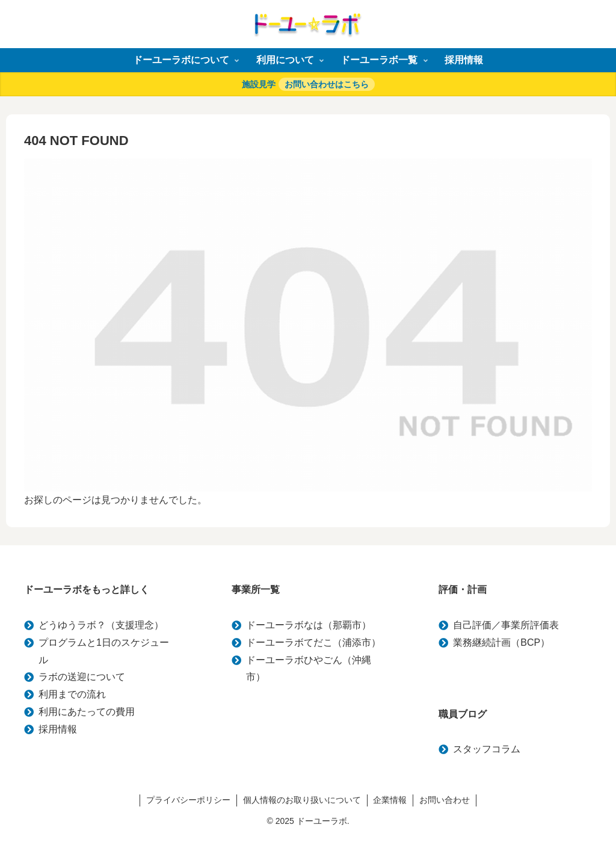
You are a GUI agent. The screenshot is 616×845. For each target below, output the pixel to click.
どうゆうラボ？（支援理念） (101, 625)
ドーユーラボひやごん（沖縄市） (309, 669)
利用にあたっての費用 (87, 712)
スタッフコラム (487, 749)
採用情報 (58, 729)
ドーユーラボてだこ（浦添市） (313, 642)
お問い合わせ (445, 800)
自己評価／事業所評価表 (506, 625)
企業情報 (390, 800)
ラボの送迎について (82, 677)
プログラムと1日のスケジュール (104, 651)
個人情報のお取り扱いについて (302, 800)
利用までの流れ (72, 694)
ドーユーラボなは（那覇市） (309, 625)
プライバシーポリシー (188, 800)
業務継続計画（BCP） (501, 642)
